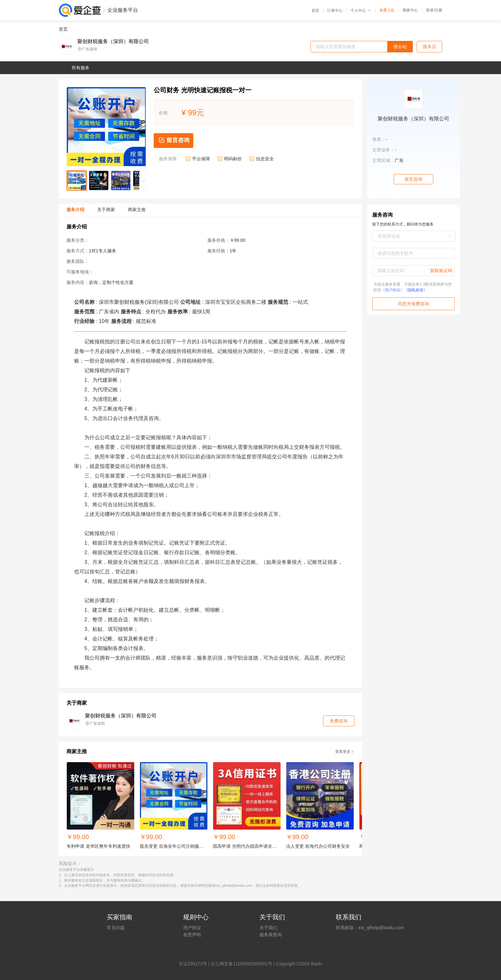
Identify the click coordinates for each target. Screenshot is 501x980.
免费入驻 (387, 10)
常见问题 (116, 928)
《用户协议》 (393, 290)
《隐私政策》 (416, 290)
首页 (315, 11)
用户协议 (192, 928)
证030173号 (195, 964)
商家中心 (410, 10)
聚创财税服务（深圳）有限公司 (113, 42)
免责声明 (192, 935)
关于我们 (268, 928)
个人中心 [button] (361, 11)
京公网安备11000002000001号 (241, 964)
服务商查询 (271, 935)
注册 (438, 10)
